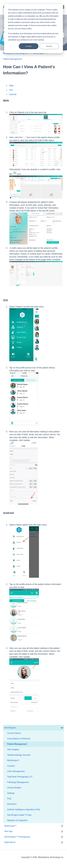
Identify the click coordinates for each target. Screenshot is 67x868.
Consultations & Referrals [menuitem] (19, 739)
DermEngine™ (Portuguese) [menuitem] (17, 837)
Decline (49, 46)
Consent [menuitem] (11, 766)
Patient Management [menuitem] (17, 744)
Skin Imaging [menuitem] (13, 749)
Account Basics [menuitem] (14, 733)
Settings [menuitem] (11, 793)
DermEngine (39, 53)
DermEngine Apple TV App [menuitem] (19, 815)
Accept (29, 46)
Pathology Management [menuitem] (18, 782)
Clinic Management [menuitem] (16, 771)
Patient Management (13, 59)
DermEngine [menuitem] (10, 728)
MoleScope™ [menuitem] (10, 826)
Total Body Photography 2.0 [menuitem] (20, 777)
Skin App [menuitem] (8, 831)
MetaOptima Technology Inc (16, 53)
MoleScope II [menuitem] (13, 760)
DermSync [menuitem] (12, 804)
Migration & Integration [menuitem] (17, 820)
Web (11, 86)
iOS (11, 90)
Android (13, 94)
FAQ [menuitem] (9, 799)
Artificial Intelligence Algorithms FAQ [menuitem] (24, 810)
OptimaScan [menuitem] (10, 842)
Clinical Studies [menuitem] (14, 788)
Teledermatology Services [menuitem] (19, 755)
